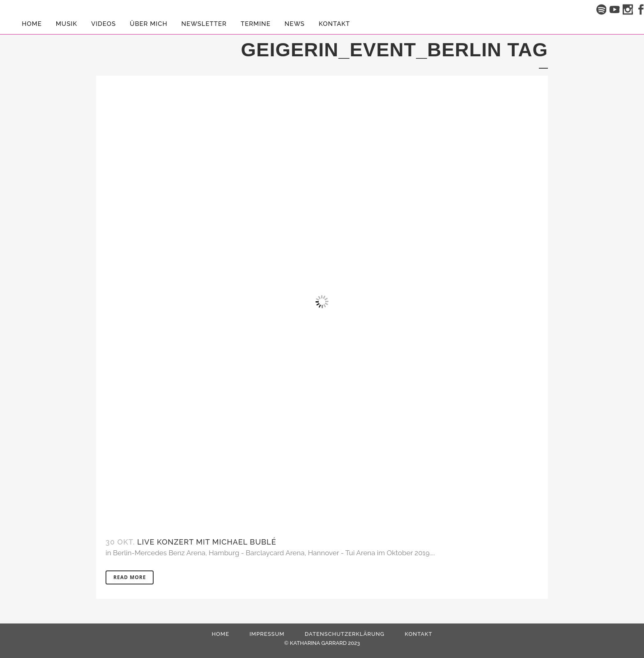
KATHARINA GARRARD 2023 (325, 643)
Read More (130, 577)
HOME (220, 634)
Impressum (267, 634)
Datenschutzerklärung (345, 634)
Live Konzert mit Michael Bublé (207, 542)
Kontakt (418, 634)
